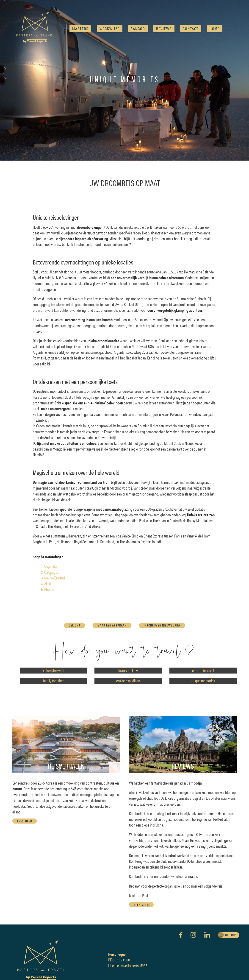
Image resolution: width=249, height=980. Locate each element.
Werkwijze (110, 29)
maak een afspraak (112, 625)
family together (53, 681)
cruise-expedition (128, 681)
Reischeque (117, 954)
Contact (191, 29)
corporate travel (203, 670)
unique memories (203, 681)
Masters (80, 29)
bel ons (75, 625)
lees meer (25, 821)
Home (215, 29)
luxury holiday (128, 670)
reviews (164, 29)
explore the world (53, 670)
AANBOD (138, 29)
